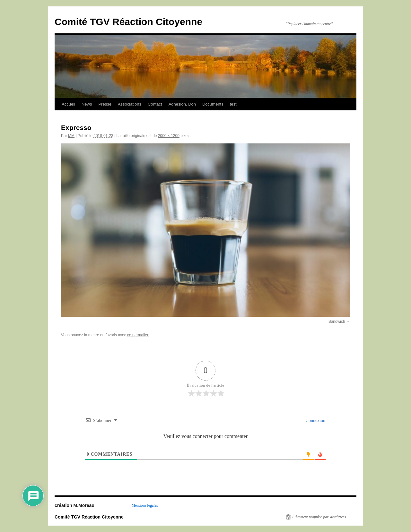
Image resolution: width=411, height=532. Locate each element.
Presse (105, 104)
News (87, 104)
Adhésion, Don (182, 104)
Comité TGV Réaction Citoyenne (128, 22)
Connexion (315, 420)
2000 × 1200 (169, 136)
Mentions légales (145, 505)
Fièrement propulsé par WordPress (319, 517)
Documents (213, 104)
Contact (155, 104)
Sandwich (337, 322)
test (233, 104)
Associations (130, 104)
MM (71, 136)
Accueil (68, 104)
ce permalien (138, 335)
